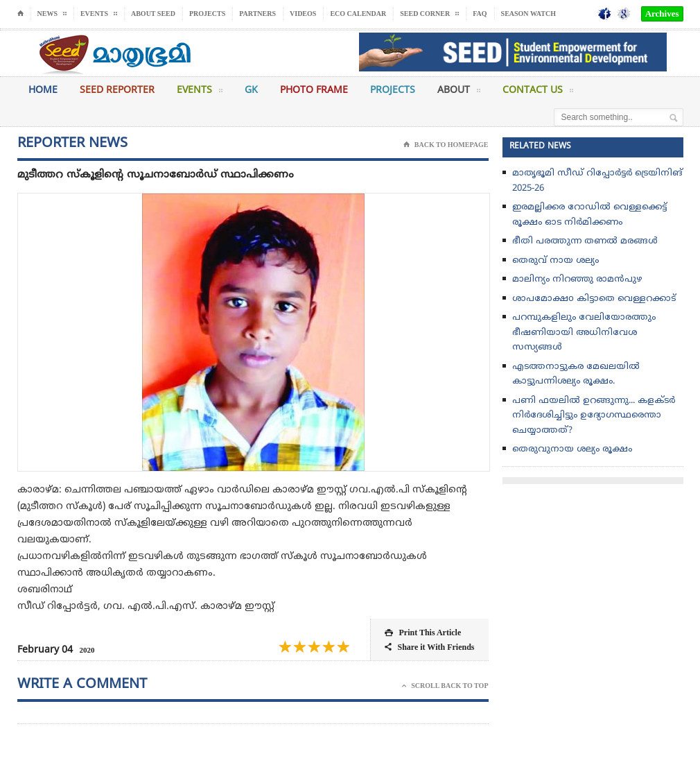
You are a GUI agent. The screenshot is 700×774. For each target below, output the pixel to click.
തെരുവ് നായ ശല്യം (555, 261)
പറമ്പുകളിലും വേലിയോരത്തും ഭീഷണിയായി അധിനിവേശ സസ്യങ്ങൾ (584, 333)
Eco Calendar (358, 14)
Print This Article (423, 633)
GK (251, 91)
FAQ (480, 14)
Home (43, 91)
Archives (662, 14)
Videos (303, 14)
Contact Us (538, 93)
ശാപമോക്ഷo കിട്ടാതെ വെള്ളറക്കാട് (594, 299)
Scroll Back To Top (445, 686)
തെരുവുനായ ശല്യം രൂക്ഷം (572, 449)
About (459, 93)
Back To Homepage (446, 145)
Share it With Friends (429, 647)
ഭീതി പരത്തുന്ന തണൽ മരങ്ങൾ (585, 241)
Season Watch (528, 14)
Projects (207, 14)
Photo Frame (314, 91)
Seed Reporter (117, 91)
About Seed (153, 14)
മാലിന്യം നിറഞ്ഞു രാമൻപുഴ (577, 279)
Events (200, 93)
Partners (257, 14)
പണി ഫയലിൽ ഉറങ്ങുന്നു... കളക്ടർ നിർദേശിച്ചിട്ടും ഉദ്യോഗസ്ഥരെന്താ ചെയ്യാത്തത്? (594, 416)
